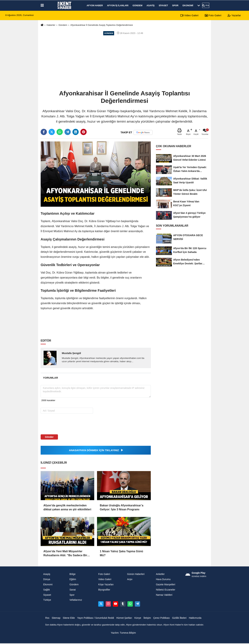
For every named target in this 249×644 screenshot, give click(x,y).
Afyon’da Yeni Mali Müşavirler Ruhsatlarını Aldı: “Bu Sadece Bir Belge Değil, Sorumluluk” (65, 554)
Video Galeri (189, 15)
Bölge (73, 574)
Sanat (73, 590)
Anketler (160, 574)
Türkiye (47, 600)
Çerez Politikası (162, 618)
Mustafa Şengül (71, 353)
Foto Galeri (213, 15)
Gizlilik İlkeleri (179, 618)
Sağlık (47, 590)
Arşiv (130, 579)
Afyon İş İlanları (118, 5)
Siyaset (163, 5)
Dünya (47, 579)
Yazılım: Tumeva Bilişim (123, 633)
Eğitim (73, 579)
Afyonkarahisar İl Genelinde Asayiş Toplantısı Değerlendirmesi (102, 25)
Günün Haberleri (136, 574)
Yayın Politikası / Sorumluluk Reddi (96, 618)
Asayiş (150, 5)
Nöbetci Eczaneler (166, 590)
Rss (47, 618)
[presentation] (63, 424)
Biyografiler (104, 590)
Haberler (51, 25)
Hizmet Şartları (124, 618)
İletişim (147, 618)
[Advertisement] (124, 62)
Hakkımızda (195, 618)
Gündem (138, 5)
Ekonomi (188, 5)
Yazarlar (234, 15)
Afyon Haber (95, 5)
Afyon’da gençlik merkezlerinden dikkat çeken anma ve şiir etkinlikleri (67, 507)
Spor (175, 5)
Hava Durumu (163, 579)
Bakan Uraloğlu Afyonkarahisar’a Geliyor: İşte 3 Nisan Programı (122, 507)
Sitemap (56, 618)
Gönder (49, 437)
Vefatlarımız (76, 600)
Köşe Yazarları (106, 585)
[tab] (50, 378)
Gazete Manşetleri (166, 585)
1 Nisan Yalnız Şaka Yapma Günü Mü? (121, 553)
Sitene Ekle (69, 618)
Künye (138, 618)
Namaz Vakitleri (164, 595)
